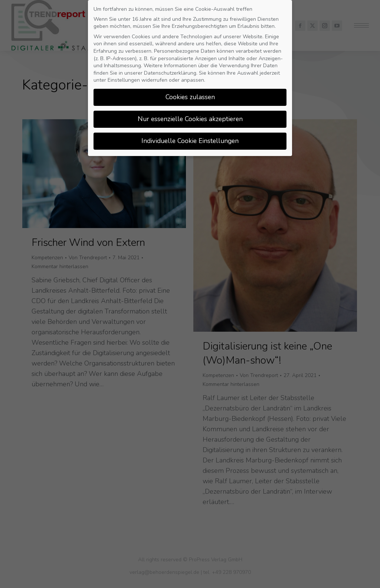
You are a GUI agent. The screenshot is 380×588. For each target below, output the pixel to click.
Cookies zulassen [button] (190, 94)
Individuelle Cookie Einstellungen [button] (190, 138)
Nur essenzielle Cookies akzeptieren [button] (190, 116)
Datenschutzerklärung (170, 70)
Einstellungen (124, 77)
